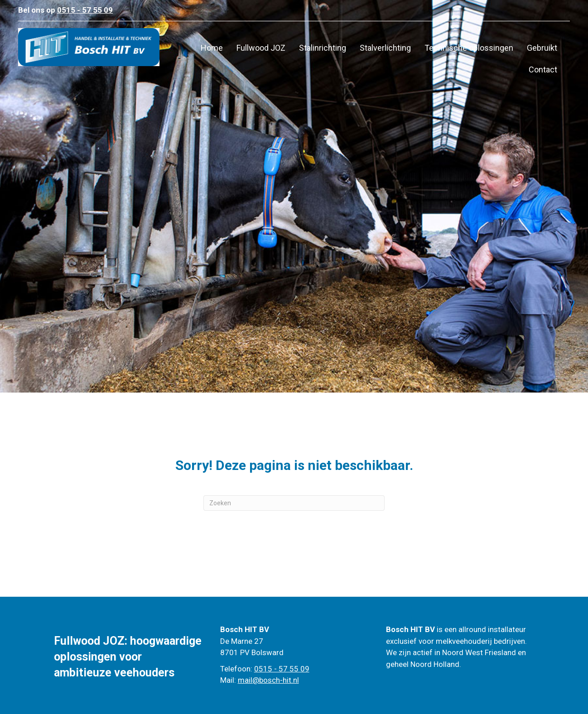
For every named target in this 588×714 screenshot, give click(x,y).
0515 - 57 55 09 (282, 669)
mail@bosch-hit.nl (268, 680)
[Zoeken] (294, 503)
